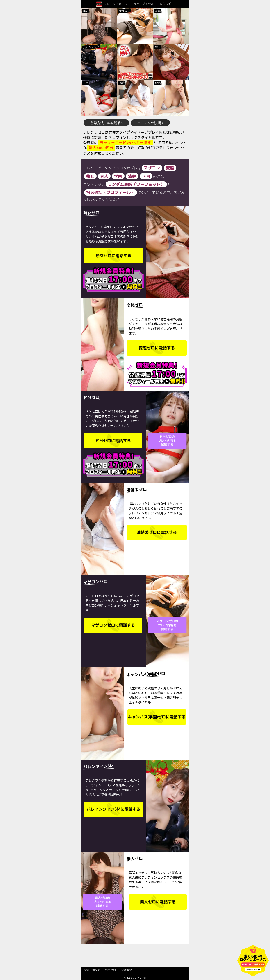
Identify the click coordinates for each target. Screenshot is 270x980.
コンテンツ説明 (150, 123)
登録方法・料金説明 (107, 123)
